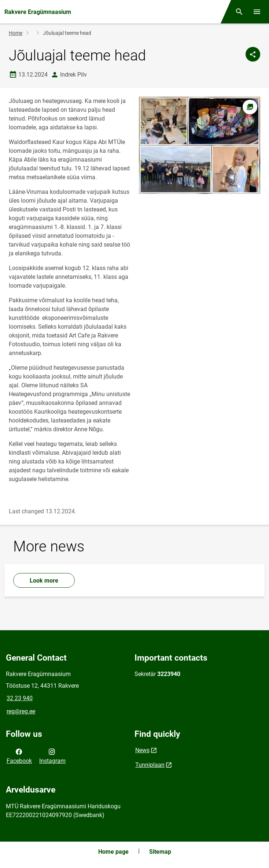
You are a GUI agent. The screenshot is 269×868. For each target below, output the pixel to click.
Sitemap (160, 852)
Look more (44, 581)
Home (16, 33)
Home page (113, 852)
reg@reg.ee (21, 711)
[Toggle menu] (257, 12)
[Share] (253, 54)
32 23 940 (20, 698)
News (142, 750)
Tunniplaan (150, 765)
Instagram (52, 756)
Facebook (19, 756)
